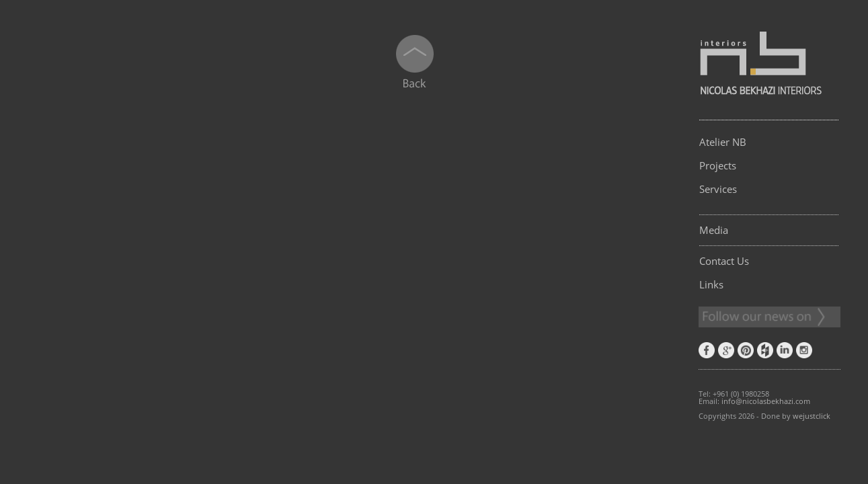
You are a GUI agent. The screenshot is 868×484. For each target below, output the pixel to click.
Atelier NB (723, 142)
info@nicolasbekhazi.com (766, 401)
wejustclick (812, 416)
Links (711, 284)
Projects (718, 165)
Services (718, 189)
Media (714, 230)
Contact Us (724, 261)
